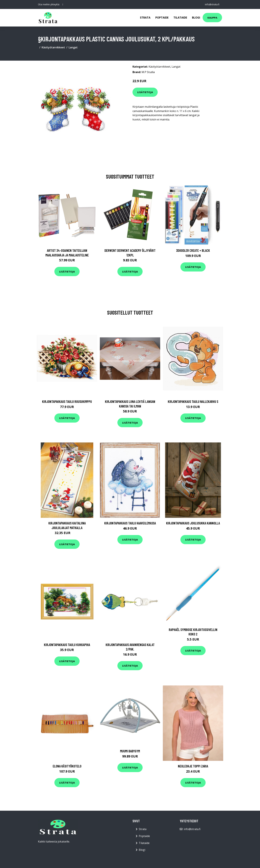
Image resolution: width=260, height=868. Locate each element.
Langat (73, 47)
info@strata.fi (212, 4)
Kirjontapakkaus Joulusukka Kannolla (193, 523)
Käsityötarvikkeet (53, 47)
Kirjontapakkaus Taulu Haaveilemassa (130, 523)
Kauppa (212, 18)
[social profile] (63, 4)
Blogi (196, 18)
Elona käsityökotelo (67, 766)
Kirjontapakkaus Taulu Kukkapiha (67, 645)
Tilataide (180, 18)
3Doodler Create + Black (193, 250)
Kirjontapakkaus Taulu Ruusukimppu (67, 401)
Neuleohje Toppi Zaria (193, 766)
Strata (145, 18)
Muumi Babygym (130, 751)
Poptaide (162, 18)
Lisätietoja (145, 92)
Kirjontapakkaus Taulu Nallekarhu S (193, 401)
